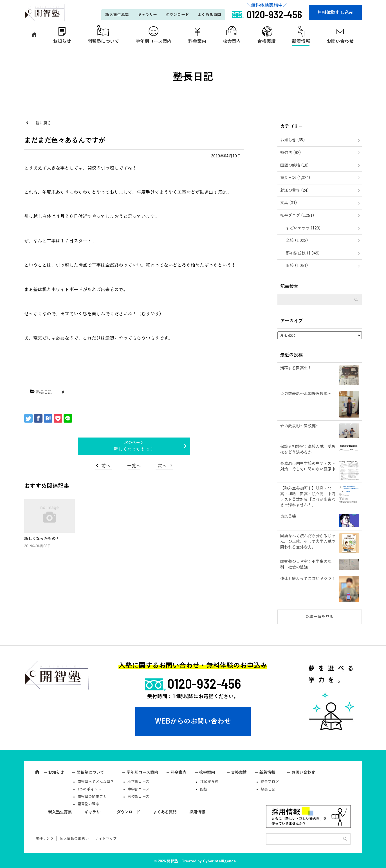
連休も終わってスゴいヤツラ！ (308, 579)
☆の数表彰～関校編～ (300, 426)
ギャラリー (147, 15)
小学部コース (138, 782)
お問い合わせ (340, 41)
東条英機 (288, 516)
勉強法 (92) (291, 153)
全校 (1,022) (297, 241)
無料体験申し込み (335, 13)
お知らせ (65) (293, 140)
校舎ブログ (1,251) (297, 216)
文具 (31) (289, 203)
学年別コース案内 (154, 41)
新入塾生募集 (117, 15)
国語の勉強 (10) (295, 165)
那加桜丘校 (209, 782)
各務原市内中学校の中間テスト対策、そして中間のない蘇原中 (308, 466)
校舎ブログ (270, 782)
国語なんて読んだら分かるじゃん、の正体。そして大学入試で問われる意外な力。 (308, 541)
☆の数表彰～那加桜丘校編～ (306, 394)
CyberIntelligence (219, 861)
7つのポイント (89, 789)
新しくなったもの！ (134, 449)
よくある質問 (209, 15)
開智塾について (103, 41)
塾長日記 (44, 392)
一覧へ (134, 466)
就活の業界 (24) (295, 190)
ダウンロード (177, 15)
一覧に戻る (41, 123)
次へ (162, 466)
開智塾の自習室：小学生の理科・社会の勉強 (306, 564)
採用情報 (197, 812)
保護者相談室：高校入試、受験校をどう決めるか (308, 449)
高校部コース (138, 797)
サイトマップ (106, 839)
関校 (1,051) (297, 266)
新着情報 (301, 41)
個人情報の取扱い (74, 839)
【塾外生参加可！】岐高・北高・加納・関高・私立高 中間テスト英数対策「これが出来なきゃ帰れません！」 (308, 497)
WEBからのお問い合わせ (193, 721)
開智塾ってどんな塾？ (96, 782)
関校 (204, 789)
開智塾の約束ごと (92, 797)
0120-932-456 (204, 683)
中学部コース (138, 789)
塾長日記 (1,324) (295, 178)
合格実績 (266, 41)
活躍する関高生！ (296, 368)
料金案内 (197, 41)
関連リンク (45, 839)
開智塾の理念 (88, 804)
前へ (106, 466)
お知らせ (62, 41)
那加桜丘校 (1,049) (303, 253)
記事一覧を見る (320, 617)
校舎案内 (232, 41)
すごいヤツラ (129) (303, 228)
